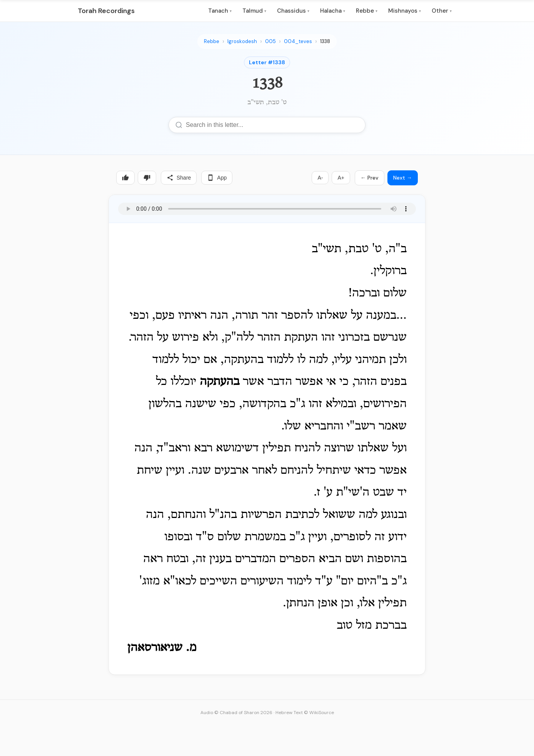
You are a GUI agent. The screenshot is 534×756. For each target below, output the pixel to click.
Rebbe (367, 11)
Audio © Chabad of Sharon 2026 (236, 713)
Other (442, 11)
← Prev (370, 178)
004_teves (298, 41)
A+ (341, 178)
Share (179, 178)
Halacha (333, 11)
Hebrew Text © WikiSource (305, 713)
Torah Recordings (106, 11)
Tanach (220, 11)
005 (270, 41)
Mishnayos (405, 11)
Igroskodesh (242, 41)
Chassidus (293, 11)
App (217, 178)
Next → (403, 178)
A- (320, 178)
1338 (325, 41)
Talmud (254, 11)
